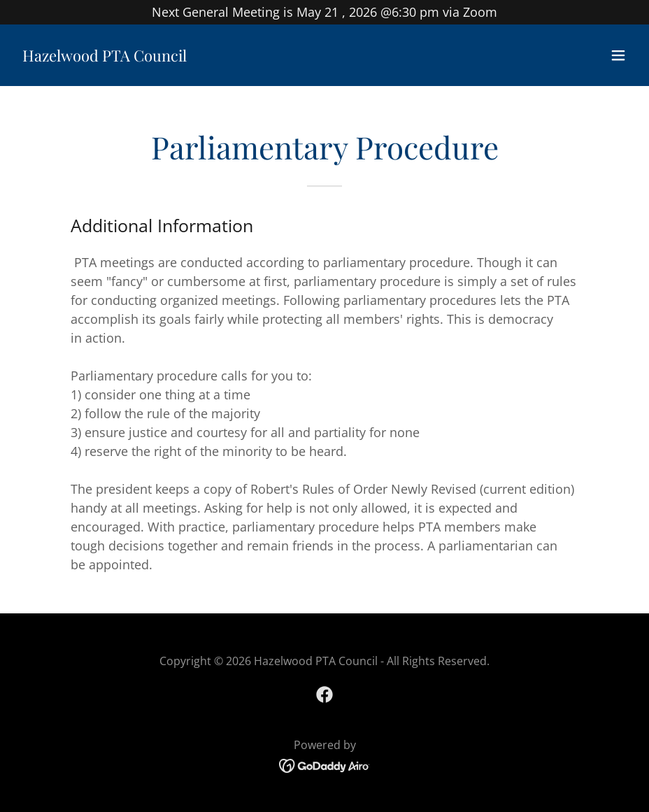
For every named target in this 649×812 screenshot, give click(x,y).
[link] (105, 57)
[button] (618, 55)
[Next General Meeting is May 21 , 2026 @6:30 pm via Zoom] (324, 12)
